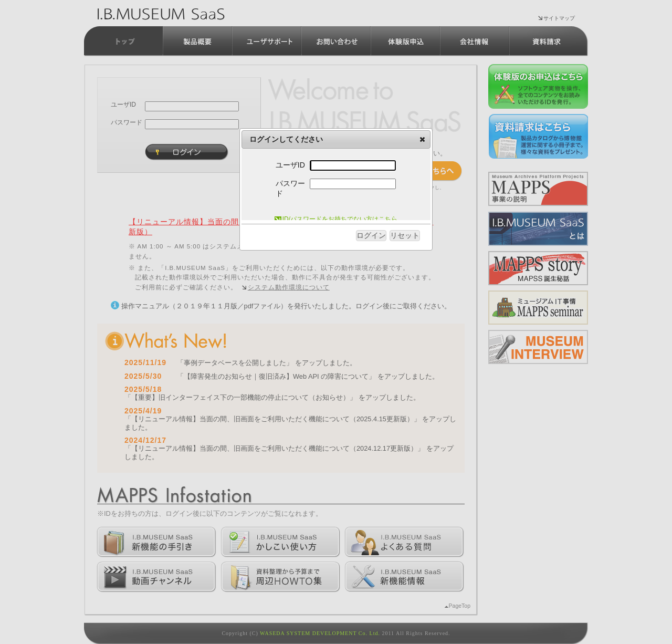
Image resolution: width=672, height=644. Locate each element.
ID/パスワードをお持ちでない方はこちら (336, 219)
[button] (422, 139)
